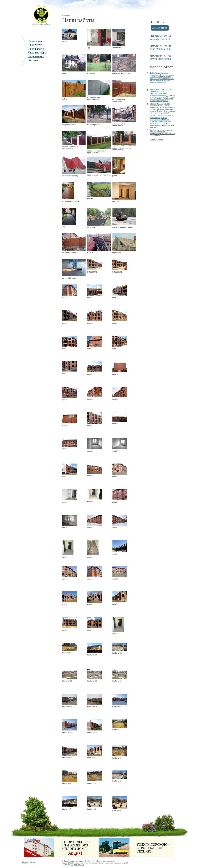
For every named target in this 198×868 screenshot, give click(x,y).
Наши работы (36, 49)
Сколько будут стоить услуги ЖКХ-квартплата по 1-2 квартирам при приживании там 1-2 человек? (162, 133)
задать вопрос (156, 140)
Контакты (33, 60)
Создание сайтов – (29, 862)
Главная (66, 15)
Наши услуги (36, 45)
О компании (35, 41)
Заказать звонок (160, 28)
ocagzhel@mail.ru (77, 865)
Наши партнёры (37, 53)
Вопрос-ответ (36, 56)
